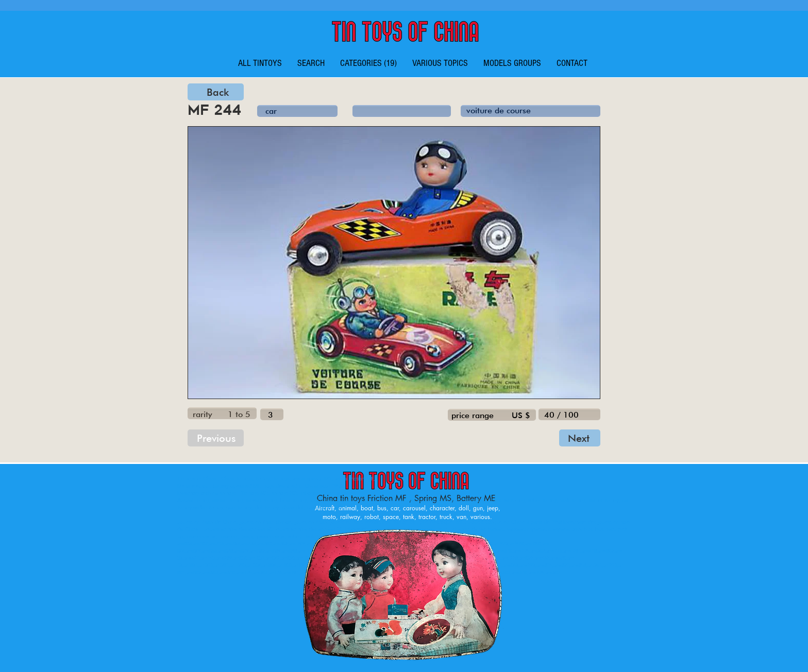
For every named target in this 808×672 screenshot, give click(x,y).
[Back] (216, 92)
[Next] (580, 438)
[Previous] (216, 438)
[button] (368, 63)
